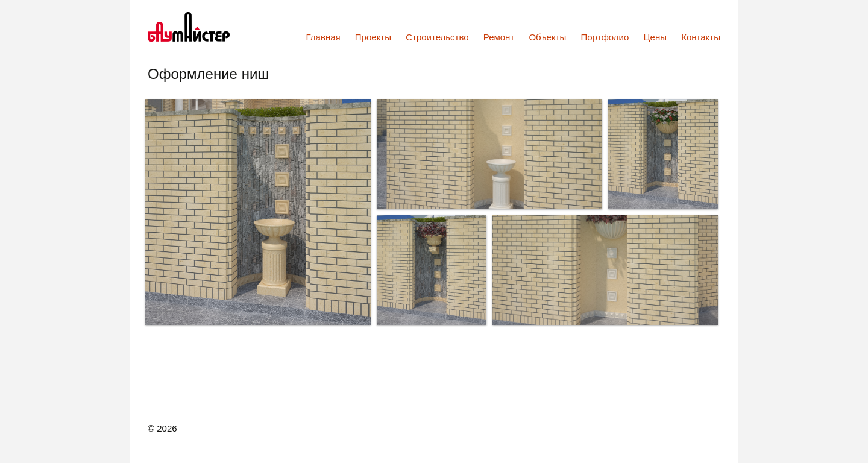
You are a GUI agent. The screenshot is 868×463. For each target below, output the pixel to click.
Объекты (547, 37)
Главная (323, 37)
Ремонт (499, 37)
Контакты (701, 37)
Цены (656, 37)
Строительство (437, 37)
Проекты (373, 37)
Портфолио (605, 37)
